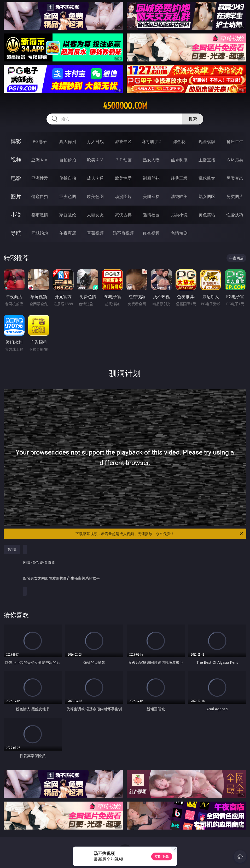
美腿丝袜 (151, 196)
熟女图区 (207, 196)
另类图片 (235, 196)
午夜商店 (68, 233)
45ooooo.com (125, 106)
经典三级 (179, 178)
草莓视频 (95, 233)
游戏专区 (123, 141)
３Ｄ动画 (123, 160)
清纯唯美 (179, 196)
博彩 (16, 141)
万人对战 (95, 141)
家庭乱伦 (68, 215)
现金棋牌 (207, 141)
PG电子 (40, 141)
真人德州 (68, 141)
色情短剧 (179, 233)
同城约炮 (40, 233)
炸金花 (179, 141)
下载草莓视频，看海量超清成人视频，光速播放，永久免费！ (159, 534)
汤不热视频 (123, 233)
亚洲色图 (68, 196)
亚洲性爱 (40, 178)
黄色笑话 (207, 215)
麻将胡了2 (151, 141)
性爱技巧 (235, 215)
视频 (16, 160)
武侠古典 (123, 215)
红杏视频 (151, 233)
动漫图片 (123, 196)
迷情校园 (151, 215)
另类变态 (235, 178)
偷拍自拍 (68, 178)
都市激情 (40, 215)
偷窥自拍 (40, 196)
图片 (16, 196)
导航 (16, 233)
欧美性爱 (123, 178)
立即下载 (162, 856)
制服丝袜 (151, 178)
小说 (16, 215)
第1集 (12, 549)
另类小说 (179, 215)
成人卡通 (95, 178)
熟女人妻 (151, 160)
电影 (16, 178)
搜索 (193, 119)
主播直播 (207, 160)
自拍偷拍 (68, 160)
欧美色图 (95, 196)
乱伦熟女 (207, 178)
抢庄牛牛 (235, 141)
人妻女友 (95, 215)
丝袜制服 (179, 160)
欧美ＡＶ (95, 160)
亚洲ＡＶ (40, 160)
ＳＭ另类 (235, 160)
